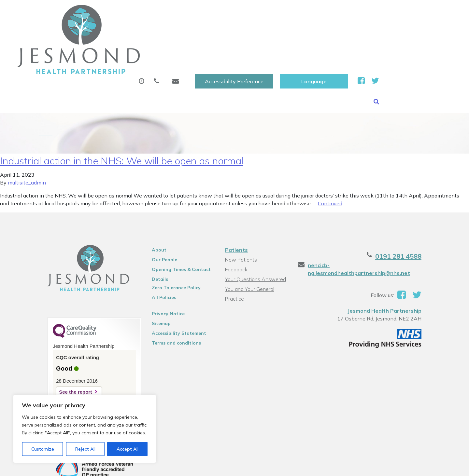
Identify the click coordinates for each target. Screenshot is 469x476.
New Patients (377, 32)
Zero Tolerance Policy (173, 251)
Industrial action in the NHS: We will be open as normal (122, 124)
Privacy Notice (165, 277)
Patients (236, 213)
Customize (43, 449)
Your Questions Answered (255, 242)
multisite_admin (27, 146)
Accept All (128, 449)
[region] (85, 429)
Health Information (129, 55)
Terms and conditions (173, 306)
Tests (332, 32)
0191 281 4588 (406, 219)
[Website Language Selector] (386, 12)
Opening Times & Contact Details (178, 234)
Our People (161, 223)
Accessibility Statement (175, 296)
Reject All (85, 449)
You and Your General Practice (249, 253)
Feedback (236, 233)
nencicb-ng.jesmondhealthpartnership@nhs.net (362, 232)
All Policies (160, 261)
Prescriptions (228, 32)
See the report (67, 355)
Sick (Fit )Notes (285, 32)
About (112, 32)
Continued (330, 167)
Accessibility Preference (306, 12)
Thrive (423, 466)
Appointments (168, 32)
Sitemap (158, 287)
